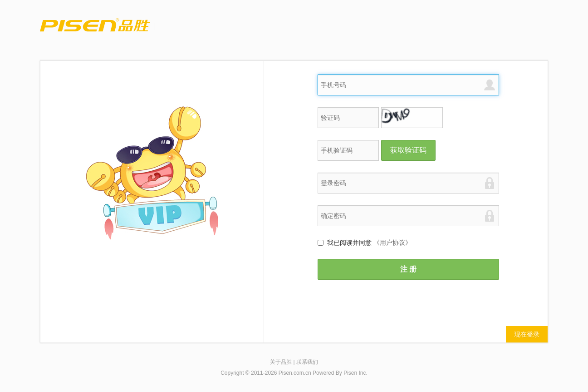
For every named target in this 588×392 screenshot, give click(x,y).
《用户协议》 (392, 243)
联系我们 (307, 362)
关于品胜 (281, 362)
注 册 (408, 269)
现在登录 (527, 334)
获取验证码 (408, 150)
